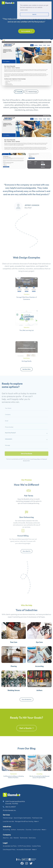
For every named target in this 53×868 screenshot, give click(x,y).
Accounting (41, 675)
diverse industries (29, 620)
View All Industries (26, 699)
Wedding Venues (12, 702)
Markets (16, 838)
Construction (37, 830)
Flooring (12, 675)
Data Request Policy (9, 849)
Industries (7, 826)
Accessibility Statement (24, 849)
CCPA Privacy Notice (24, 846)
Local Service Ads (8, 821)
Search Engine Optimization (22, 818)
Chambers (26, 293)
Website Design (31, 92)
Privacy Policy (34, 451)
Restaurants (14, 780)
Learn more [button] (24, 10)
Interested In (14, 437)
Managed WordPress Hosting (24, 821)
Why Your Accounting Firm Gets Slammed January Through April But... (39, 783)
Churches (28, 830)
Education (26, 326)
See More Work (27, 369)
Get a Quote (26, 734)
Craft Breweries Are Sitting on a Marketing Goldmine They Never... (14, 783)
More (36, 821)
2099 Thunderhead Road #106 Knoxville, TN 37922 (14, 803)
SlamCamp (32, 838)
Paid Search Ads (37, 818)
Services (6, 815)
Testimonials (24, 838)
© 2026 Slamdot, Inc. (10, 810)
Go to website (26, 31)
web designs (33, 269)
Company (7, 835)
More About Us (27, 551)
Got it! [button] (34, 14)
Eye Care (41, 647)
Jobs (11, 838)
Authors (41, 702)
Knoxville (19, 92)
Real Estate (26, 356)
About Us (6, 838)
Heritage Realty (27, 359)
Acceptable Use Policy (10, 846)
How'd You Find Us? (15, 433)
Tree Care (12, 647)
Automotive (21, 830)
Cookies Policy (36, 846)
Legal (5, 843)
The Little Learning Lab (27, 328)
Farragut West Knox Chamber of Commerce (27, 296)
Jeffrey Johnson (32, 211)
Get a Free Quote (26, 448)
